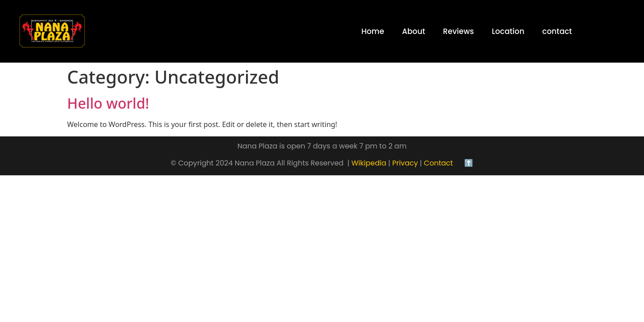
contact (557, 31)
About (414, 31)
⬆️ (468, 163)
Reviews (459, 31)
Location (508, 31)
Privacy (405, 163)
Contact (442, 163)
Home (373, 31)
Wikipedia (368, 163)
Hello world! (108, 103)
